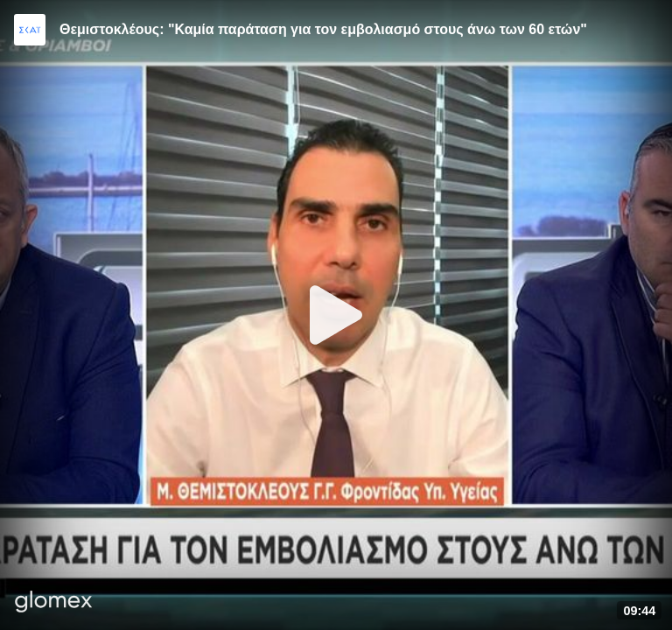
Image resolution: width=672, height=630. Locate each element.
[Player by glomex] (54, 603)
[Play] (336, 315)
